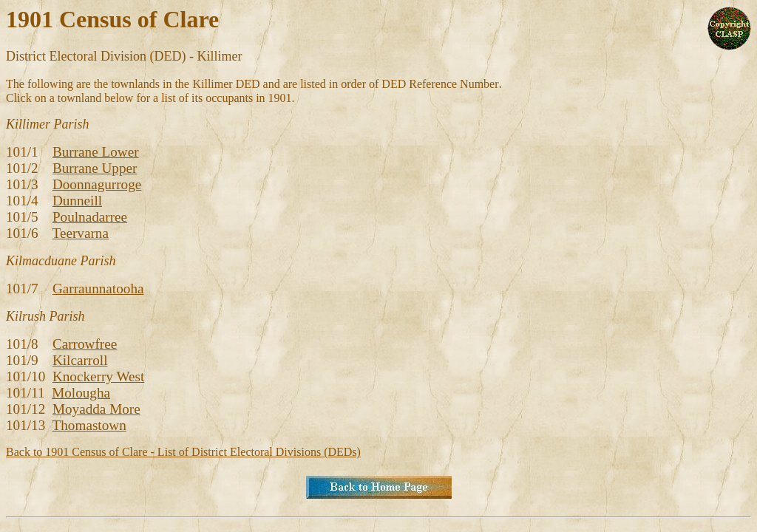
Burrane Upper (95, 168)
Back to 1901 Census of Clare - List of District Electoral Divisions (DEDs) (183, 452)
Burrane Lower (96, 152)
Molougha (81, 393)
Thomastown (89, 425)
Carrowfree (85, 344)
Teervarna (81, 233)
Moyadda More (96, 409)
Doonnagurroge (97, 184)
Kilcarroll (80, 360)
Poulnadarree (90, 217)
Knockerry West (98, 376)
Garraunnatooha (98, 289)
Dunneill (77, 201)
